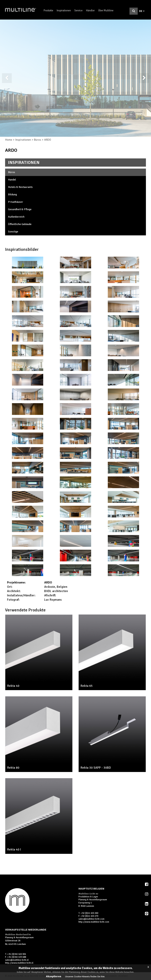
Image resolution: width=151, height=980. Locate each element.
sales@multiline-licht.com (91, 919)
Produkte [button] (48, 11)
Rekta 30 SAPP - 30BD (96, 768)
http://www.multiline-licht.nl (19, 963)
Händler (90, 11)
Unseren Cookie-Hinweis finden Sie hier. (85, 977)
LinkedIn (147, 904)
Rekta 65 (87, 686)
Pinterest (147, 914)
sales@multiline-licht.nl (17, 960)
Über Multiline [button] (106, 11)
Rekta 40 (13, 686)
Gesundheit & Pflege (20, 209)
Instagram (147, 894)
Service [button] (78, 11)
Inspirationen (64, 11)
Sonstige (13, 232)
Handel (12, 180)
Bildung (12, 194)
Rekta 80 (13, 768)
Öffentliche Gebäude (20, 224)
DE (142, 11)
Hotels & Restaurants (20, 187)
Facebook (147, 884)
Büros (38, 140)
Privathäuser (16, 202)
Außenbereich (16, 217)
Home (9, 140)
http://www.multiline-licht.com (94, 922)
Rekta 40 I (14, 850)
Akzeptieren (54, 976)
